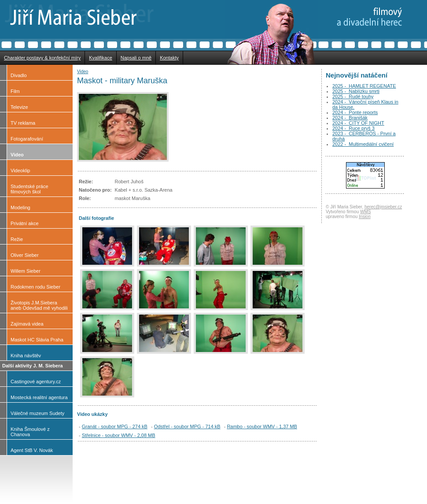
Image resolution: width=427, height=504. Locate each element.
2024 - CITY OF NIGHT (358, 123)
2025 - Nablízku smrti (356, 91)
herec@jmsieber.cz (383, 207)
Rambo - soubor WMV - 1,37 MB (262, 426)
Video (83, 72)
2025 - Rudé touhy (353, 96)
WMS (365, 212)
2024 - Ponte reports (355, 112)
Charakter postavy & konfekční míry (42, 58)
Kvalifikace (101, 58)
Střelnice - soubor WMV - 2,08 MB (119, 435)
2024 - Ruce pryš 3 (353, 128)
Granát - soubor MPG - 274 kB (115, 426)
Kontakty (169, 58)
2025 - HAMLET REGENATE (364, 86)
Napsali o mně (136, 58)
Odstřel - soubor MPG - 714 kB (187, 426)
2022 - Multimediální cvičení (363, 144)
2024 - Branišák (350, 118)
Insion (365, 217)
